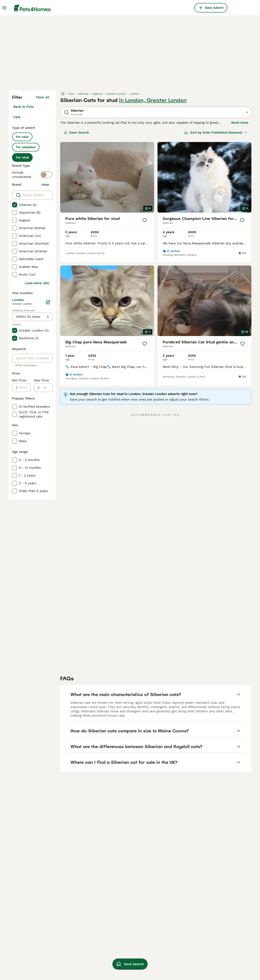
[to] (46, 387)
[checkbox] (15, 205)
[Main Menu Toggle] (4, 8)
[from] (24, 387)
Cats (17, 117)
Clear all (43, 97)
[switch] (46, 175)
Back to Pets (23, 107)
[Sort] (216, 133)
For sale (22, 137)
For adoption (26, 147)
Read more (240, 123)
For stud (22, 157)
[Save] (145, 220)
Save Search (76, 133)
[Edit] (48, 302)
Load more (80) (37, 283)
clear (45, 185)
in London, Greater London (153, 100)
